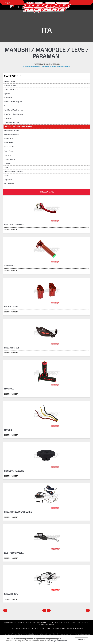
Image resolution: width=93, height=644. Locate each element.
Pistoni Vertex (8, 151)
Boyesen (7, 94)
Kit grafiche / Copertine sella (13, 114)
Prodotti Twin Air (9, 159)
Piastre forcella (9, 147)
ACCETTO (82, 640)
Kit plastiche (8, 118)
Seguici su (10, 3)
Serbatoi (6, 176)
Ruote (6, 167)
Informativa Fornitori (31, 634)
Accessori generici (10, 81)
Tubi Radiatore (9, 184)
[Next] (88, 610)
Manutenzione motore (11, 131)
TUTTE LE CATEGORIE (47, 192)
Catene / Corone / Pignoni (13, 102)
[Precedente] (5, 610)
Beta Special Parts (10, 85)
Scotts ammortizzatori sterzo (13, 172)
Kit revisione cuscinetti (11, 122)
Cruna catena (8, 106)
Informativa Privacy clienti (13, 634)
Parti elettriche (9, 143)
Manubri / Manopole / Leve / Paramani (19, 126)
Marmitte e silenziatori (11, 135)
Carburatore (8, 98)
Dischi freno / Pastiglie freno (13, 110)
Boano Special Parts (11, 90)
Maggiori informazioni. (59, 641)
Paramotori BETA (10, 139)
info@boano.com (82, 622)
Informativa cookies (83, 634)
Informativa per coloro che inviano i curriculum (57, 634)
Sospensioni (8, 180)
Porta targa (7, 155)
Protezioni (7, 163)
